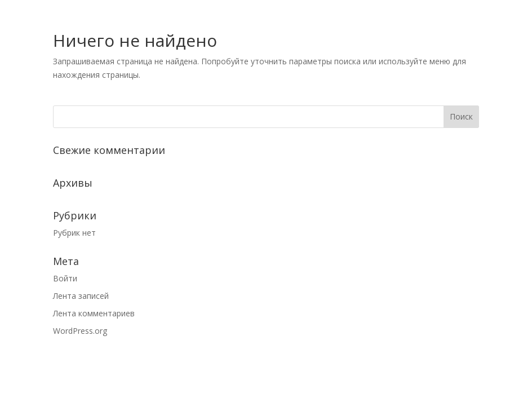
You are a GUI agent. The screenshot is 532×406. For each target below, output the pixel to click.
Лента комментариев (94, 313)
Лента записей (81, 296)
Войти (65, 278)
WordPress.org (80, 331)
